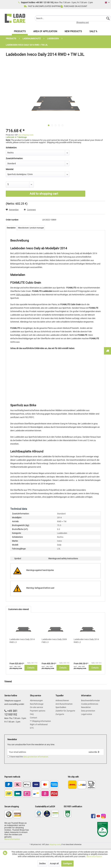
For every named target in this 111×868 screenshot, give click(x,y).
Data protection (88, 711)
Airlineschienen (62, 700)
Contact (34, 718)
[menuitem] (73, 18)
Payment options (38, 711)
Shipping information (41, 721)
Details (31, 668)
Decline (42, 864)
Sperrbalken (61, 707)
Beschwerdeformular (90, 700)
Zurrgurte (60, 714)
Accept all (54, 864)
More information (12, 839)
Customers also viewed (18, 609)
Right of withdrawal (39, 724)
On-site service (36, 707)
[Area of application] (45, 32)
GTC (32, 728)
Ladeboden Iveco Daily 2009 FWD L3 (54, 641)
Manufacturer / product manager (31, 228)
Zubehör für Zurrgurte (65, 711)
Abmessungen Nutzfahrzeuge (37, 702)
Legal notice (87, 714)
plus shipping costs (26, 135)
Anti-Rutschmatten (64, 704)
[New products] (73, 32)
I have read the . (29, 757)
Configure (67, 864)
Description (11, 228)
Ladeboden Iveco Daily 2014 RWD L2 (86, 641)
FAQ (32, 714)
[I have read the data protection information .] (8, 756)
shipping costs (55, 844)
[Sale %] (93, 32)
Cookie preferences (90, 704)
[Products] (20, 32)
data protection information (36, 757)
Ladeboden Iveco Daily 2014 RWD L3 (22, 641)
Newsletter (86, 707)
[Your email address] (46, 752)
